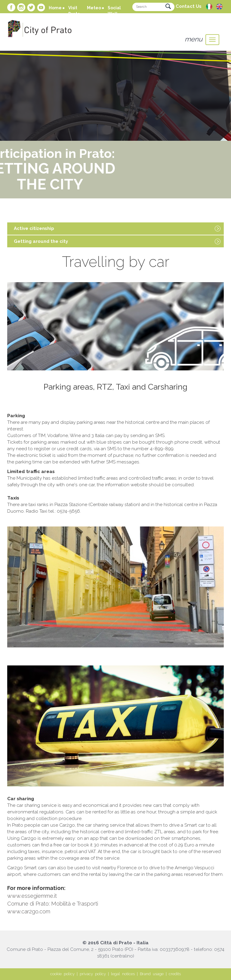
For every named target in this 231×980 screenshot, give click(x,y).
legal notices (123, 974)
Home (55, 8)
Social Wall (114, 11)
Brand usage (152, 974)
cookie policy (62, 974)
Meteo (94, 8)
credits (175, 974)
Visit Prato (74, 11)
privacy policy (93, 974)
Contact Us (189, 6)
